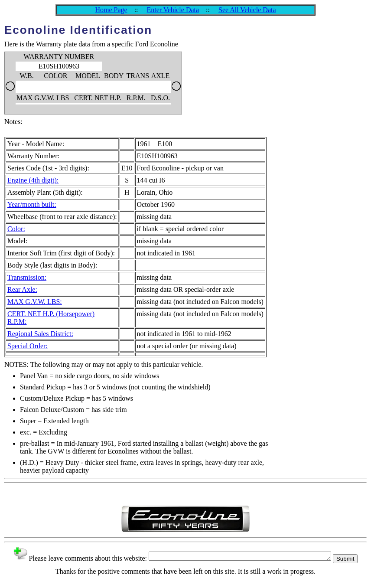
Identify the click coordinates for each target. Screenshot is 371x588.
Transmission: (27, 277)
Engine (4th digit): (33, 180)
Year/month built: (32, 204)
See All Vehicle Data (247, 10)
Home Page (111, 10)
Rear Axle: (22, 289)
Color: (16, 229)
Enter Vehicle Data (173, 10)
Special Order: (28, 346)
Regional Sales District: (40, 334)
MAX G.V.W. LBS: (35, 302)
